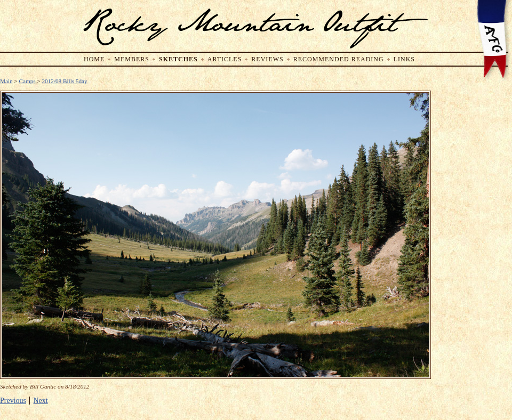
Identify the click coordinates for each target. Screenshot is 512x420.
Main (6, 81)
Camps (27, 81)
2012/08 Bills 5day (65, 81)
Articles (225, 59)
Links (404, 59)
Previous (13, 401)
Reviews (267, 59)
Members (132, 59)
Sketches (178, 59)
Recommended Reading (339, 59)
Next (41, 401)
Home (94, 59)
